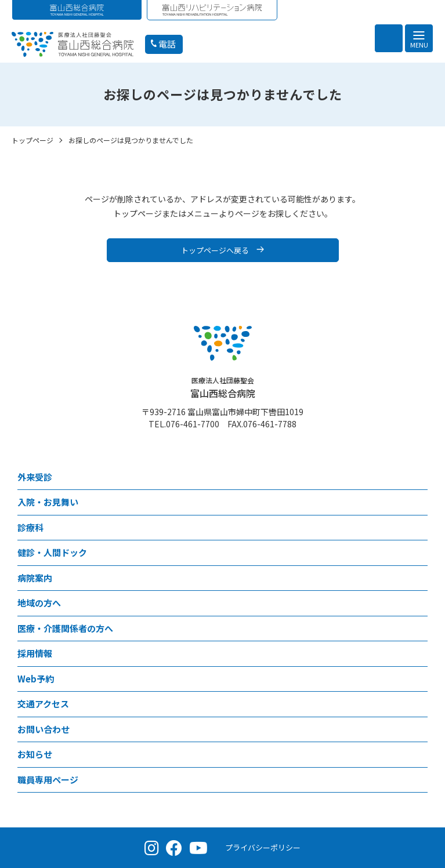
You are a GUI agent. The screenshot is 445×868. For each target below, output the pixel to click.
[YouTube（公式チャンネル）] (198, 848)
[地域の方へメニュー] (419, 603)
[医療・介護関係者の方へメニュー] (419, 629)
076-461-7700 (193, 424)
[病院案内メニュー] (419, 578)
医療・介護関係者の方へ (65, 628)
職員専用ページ (48, 780)
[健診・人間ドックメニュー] (419, 553)
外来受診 (35, 477)
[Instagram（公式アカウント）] (152, 848)
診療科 (30, 527)
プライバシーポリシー (263, 847)
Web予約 (36, 679)
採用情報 (35, 653)
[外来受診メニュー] (419, 477)
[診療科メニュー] (419, 528)
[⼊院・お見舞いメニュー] (419, 502)
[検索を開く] (389, 38)
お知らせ (35, 754)
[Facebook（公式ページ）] (174, 848)
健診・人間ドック (52, 552)
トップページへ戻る (215, 250)
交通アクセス (43, 704)
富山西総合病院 (223, 388)
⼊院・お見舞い (48, 502)
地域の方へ (39, 603)
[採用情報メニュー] (419, 654)
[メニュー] (419, 38)
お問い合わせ (44, 729)
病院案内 (35, 578)
